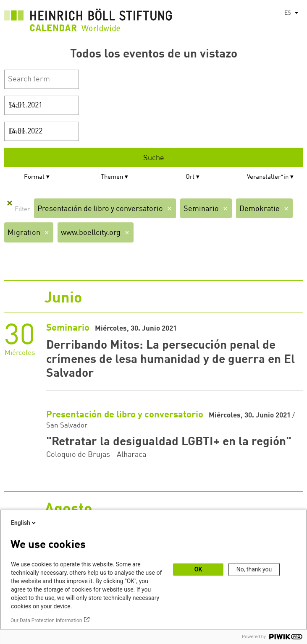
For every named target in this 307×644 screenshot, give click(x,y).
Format (34, 177)
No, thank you (254, 569)
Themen (112, 177)
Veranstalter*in (268, 177)
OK (198, 569)
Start (17, 106)
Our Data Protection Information (46, 621)
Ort (190, 177)
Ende (17, 132)
